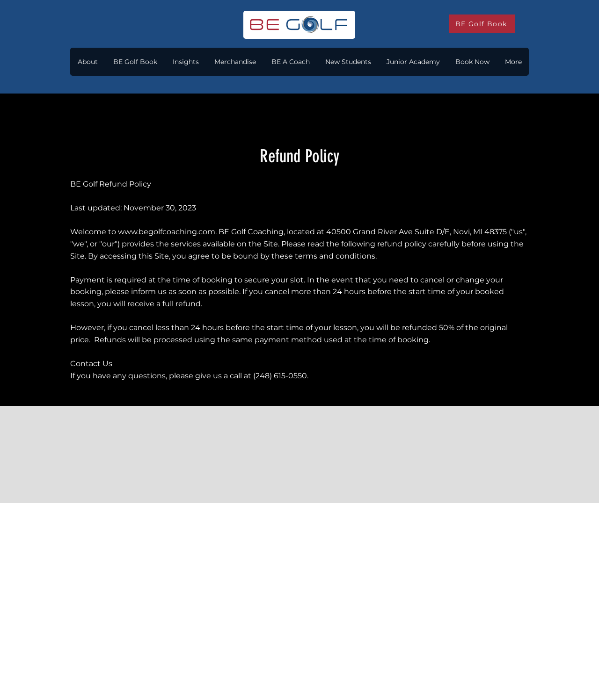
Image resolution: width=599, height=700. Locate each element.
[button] (186, 62)
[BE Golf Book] (482, 24)
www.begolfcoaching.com (167, 232)
